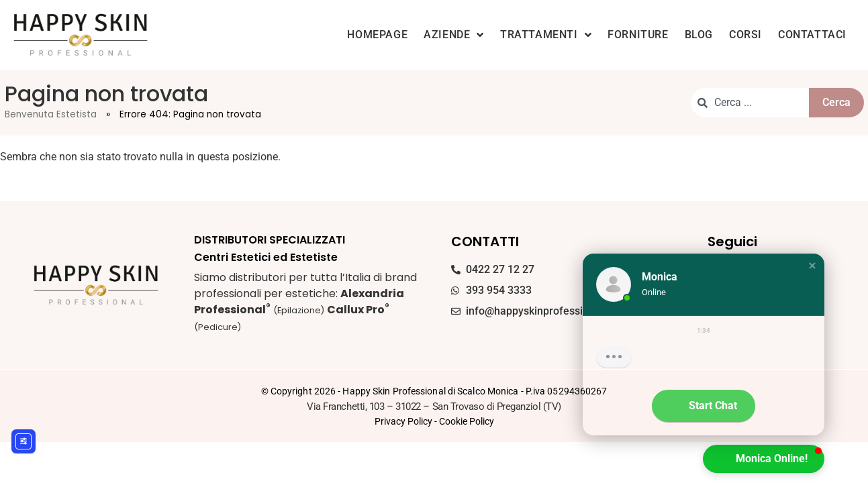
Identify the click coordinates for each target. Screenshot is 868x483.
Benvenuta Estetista (51, 114)
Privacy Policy (403, 421)
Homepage (377, 35)
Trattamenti (546, 35)
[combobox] (750, 103)
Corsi (745, 35)
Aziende (454, 35)
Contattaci (812, 35)
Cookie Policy (467, 421)
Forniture (638, 35)
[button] (812, 266)
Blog (699, 35)
